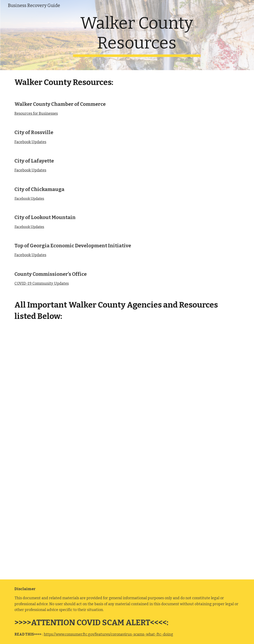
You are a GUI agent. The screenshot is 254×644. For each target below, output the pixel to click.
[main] (137, 35)
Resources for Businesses (36, 113)
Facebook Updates (30, 142)
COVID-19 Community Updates (42, 283)
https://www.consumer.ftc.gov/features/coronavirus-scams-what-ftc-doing (108, 634)
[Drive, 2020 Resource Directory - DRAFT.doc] (127, 454)
